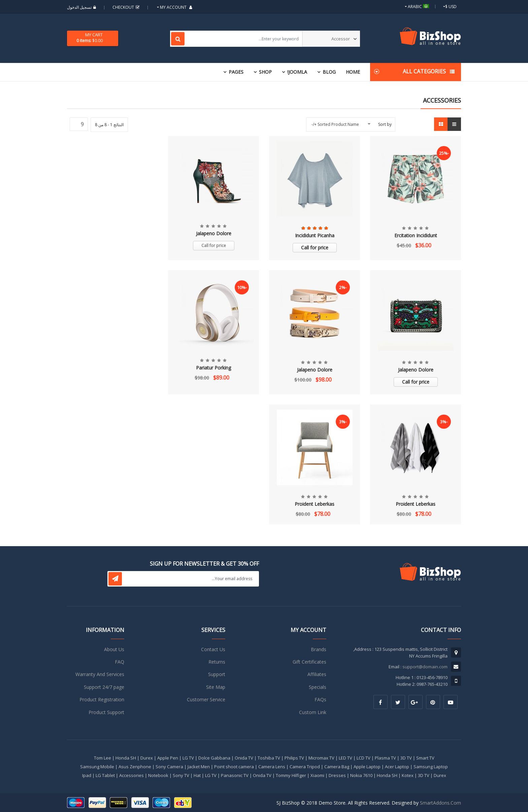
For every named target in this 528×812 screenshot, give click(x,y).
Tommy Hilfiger (291, 775)
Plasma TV (385, 758)
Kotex (408, 775)
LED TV (345, 758)
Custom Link (313, 712)
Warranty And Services (100, 674)
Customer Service (206, 699)
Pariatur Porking (213, 368)
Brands (319, 649)
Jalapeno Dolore (214, 233)
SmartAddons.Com (440, 803)
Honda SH (126, 758)
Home (353, 72)
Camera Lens (272, 767)
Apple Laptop (367, 767)
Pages (236, 72)
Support (217, 674)
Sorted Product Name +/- (335, 124)
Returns (217, 662)
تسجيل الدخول (82, 7)
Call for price (315, 248)
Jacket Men (199, 767)
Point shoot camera (234, 767)
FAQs (320, 699)
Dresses (337, 775)
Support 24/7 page (104, 687)
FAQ (120, 662)
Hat (197, 775)
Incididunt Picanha (315, 235)
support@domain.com (425, 667)
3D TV (406, 758)
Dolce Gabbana (214, 758)
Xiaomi (317, 775)
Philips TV (294, 758)
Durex (147, 758)
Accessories (131, 775)
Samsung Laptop (431, 767)
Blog (329, 72)
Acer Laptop (397, 767)
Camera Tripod (305, 767)
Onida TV (244, 758)
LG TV (188, 758)
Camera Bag (337, 767)
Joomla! (297, 72)
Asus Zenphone (135, 767)
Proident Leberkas (416, 504)
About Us (114, 649)
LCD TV (364, 758)
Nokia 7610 (361, 775)
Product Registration (102, 699)
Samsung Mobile (97, 767)
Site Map (216, 687)
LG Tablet (105, 775)
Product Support (106, 712)
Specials (318, 687)
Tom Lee (103, 758)
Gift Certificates (309, 662)
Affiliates (317, 674)
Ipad (87, 775)
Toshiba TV (269, 758)
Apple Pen (168, 758)
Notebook (158, 775)
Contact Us (213, 649)
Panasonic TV (235, 775)
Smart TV (425, 758)
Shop (265, 72)
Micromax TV (321, 758)
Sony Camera (169, 767)
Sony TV (181, 775)
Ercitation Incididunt (416, 235)
